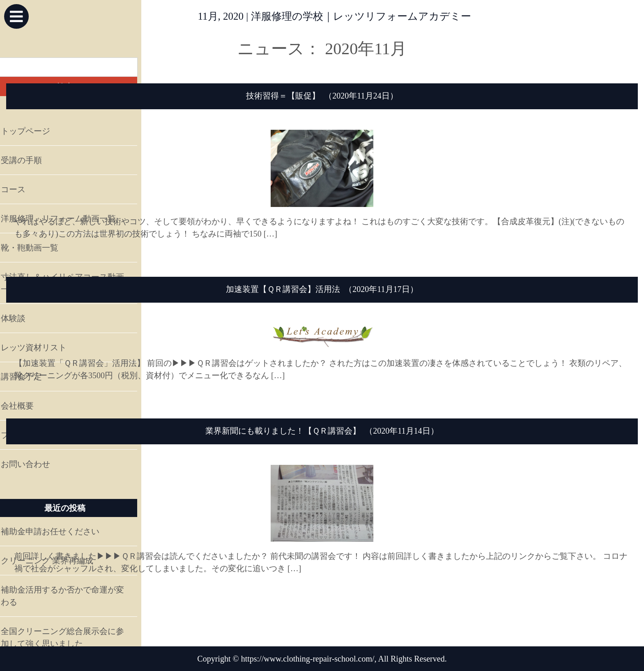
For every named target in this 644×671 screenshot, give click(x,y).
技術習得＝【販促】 (283, 96)
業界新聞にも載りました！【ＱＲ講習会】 (283, 431)
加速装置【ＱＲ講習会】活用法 (283, 289)
